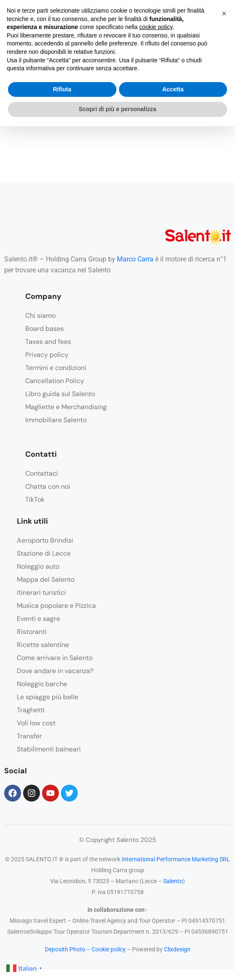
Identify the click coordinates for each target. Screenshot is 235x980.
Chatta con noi (48, 486)
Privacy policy (47, 355)
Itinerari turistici (41, 593)
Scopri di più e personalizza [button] (117, 109)
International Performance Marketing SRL (176, 859)
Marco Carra (135, 259)
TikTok (35, 499)
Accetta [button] (173, 89)
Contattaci (42, 473)
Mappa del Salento (46, 579)
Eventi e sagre (38, 619)
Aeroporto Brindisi (45, 540)
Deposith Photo (65, 949)
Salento (173, 881)
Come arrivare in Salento (55, 658)
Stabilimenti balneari (49, 749)
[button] (224, 13)
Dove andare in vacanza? (55, 671)
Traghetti (31, 710)
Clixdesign (177, 949)
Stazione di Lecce (44, 553)
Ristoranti (32, 632)
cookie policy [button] (156, 27)
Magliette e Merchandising (66, 407)
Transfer (29, 736)
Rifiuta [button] (62, 89)
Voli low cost (36, 723)
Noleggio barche (42, 684)
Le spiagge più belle (48, 697)
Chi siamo (40, 316)
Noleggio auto (38, 566)
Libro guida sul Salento (60, 394)
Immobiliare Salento (56, 420)
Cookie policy (109, 949)
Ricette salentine (43, 645)
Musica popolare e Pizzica (56, 606)
